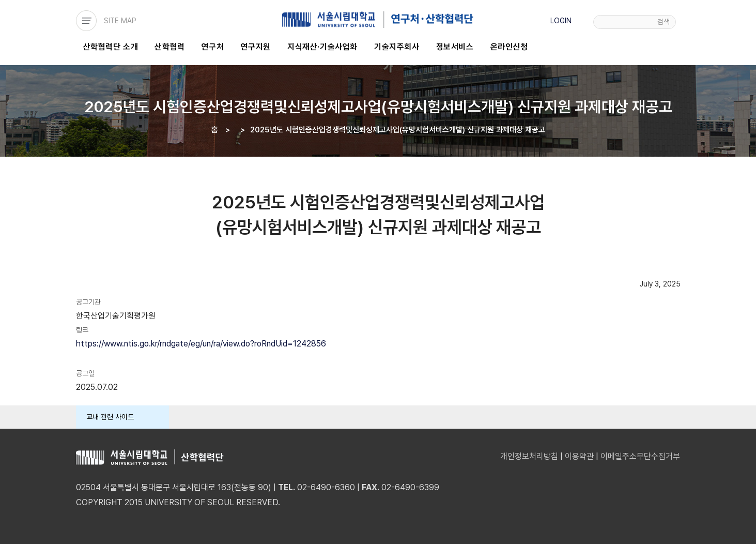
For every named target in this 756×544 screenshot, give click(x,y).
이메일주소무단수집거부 (640, 456)
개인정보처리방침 (529, 456)
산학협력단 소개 (111, 47)
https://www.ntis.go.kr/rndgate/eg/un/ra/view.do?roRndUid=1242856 (201, 344)
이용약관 (579, 456)
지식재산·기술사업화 (322, 47)
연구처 (213, 47)
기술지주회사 (397, 47)
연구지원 (256, 47)
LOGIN (561, 21)
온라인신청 (509, 47)
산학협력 (169, 47)
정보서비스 (455, 47)
